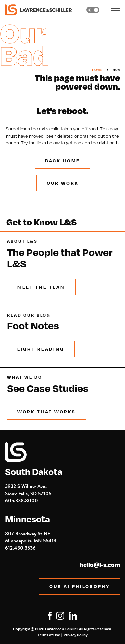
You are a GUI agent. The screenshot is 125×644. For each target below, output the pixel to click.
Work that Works (46, 411)
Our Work (63, 183)
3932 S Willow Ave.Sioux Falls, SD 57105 (28, 490)
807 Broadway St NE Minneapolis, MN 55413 (31, 537)
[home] (38, 10)
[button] (115, 10)
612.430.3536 (20, 548)
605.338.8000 (21, 500)
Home (97, 70)
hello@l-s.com (100, 565)
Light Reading (41, 349)
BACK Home (62, 161)
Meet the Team (41, 287)
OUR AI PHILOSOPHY (79, 586)
